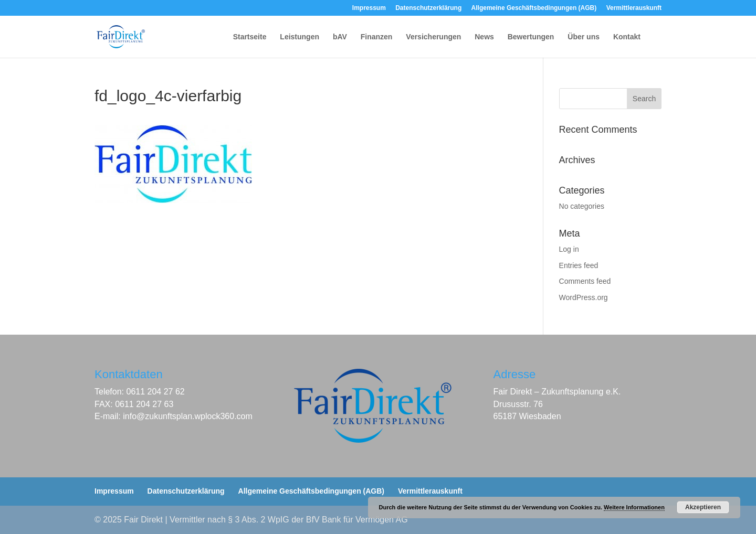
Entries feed (579, 265)
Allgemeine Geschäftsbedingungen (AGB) (534, 8)
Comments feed (585, 281)
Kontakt (627, 37)
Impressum (369, 8)
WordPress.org (584, 297)
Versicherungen (433, 37)
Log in (569, 249)
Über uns (584, 37)
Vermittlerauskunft (634, 8)
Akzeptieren (703, 507)
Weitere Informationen (634, 507)
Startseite (250, 37)
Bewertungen (531, 37)
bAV (340, 37)
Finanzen (377, 37)
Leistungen (300, 37)
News (484, 37)
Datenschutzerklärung (428, 8)
